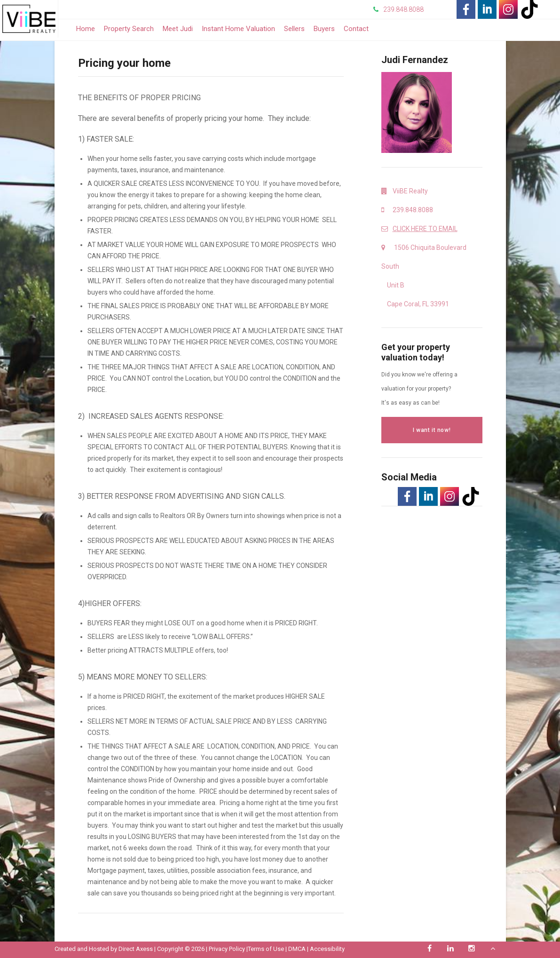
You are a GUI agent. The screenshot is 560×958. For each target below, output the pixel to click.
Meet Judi (178, 29)
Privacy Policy (227, 949)
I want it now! (432, 430)
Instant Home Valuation (238, 29)
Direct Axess (136, 949)
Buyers (324, 29)
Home (86, 29)
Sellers (294, 29)
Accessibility (327, 949)
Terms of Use (266, 949)
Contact (356, 29)
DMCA (297, 949)
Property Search (129, 29)
